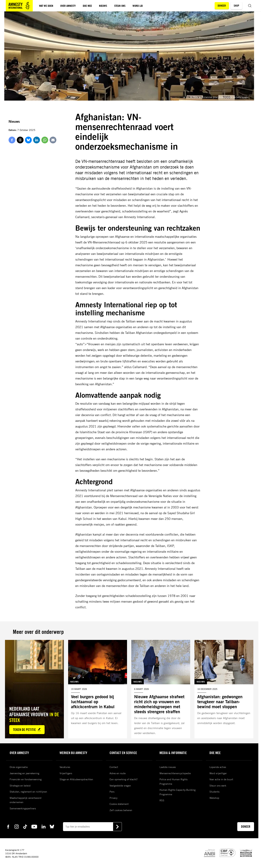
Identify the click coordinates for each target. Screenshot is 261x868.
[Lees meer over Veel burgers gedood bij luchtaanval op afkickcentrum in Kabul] (98, 689)
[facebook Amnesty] (8, 826)
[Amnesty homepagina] (19, 6)
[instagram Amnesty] (17, 826)
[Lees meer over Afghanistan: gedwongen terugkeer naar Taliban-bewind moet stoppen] (224, 689)
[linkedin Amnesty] (44, 826)
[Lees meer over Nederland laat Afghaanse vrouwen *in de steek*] (34, 689)
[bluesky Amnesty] (52, 826)
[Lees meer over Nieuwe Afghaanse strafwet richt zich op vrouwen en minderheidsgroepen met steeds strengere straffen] (161, 689)
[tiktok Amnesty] (25, 826)
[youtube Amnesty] (34, 826)
